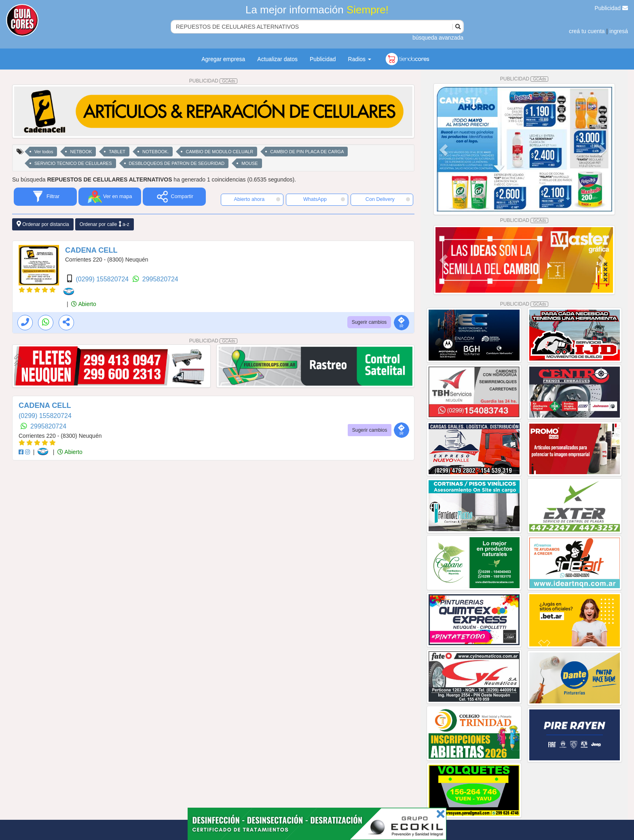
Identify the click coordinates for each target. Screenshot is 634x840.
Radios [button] (360, 59)
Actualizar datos (277, 59)
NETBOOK (81, 152)
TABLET (117, 152)
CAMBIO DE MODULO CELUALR (219, 152)
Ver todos (44, 152)
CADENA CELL (91, 250)
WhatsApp (324, 199)
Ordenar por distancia (43, 224)
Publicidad (612, 8)
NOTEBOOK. (155, 152)
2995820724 (160, 279)
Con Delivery (388, 199)
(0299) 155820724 (103, 279)
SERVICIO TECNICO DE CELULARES (73, 163)
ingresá (619, 31)
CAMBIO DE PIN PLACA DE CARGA (307, 152)
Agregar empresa (223, 59)
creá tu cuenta (587, 31)
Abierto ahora (257, 199)
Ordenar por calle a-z (105, 224)
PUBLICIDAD (213, 81)
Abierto (83, 304)
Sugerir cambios (369, 322)
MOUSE (249, 163)
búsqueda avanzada (438, 38)
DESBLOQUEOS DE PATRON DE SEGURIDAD (177, 163)
